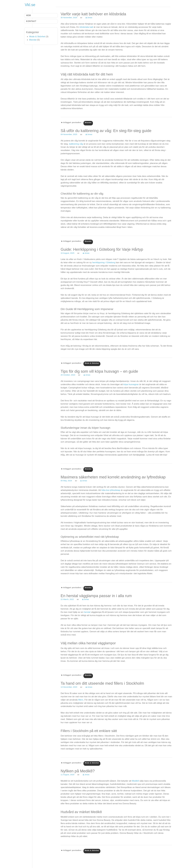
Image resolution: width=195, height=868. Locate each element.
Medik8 (135, 781)
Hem (28, 15)
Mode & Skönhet (92, 363)
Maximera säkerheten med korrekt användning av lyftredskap (113, 477)
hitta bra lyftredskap (111, 490)
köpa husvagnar (131, 384)
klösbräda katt (86, 27)
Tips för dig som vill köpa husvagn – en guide (99, 371)
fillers (81, 700)
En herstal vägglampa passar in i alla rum (96, 596)
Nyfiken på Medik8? (78, 771)
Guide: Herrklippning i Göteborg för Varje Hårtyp (102, 249)
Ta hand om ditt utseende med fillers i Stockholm (102, 683)
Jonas (90, 17)
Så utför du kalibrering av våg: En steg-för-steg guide (106, 131)
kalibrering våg (76, 144)
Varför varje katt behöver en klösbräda (93, 14)
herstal (87, 612)
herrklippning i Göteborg (104, 262)
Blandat (88, 122)
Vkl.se (30, 5)
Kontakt (31, 21)
